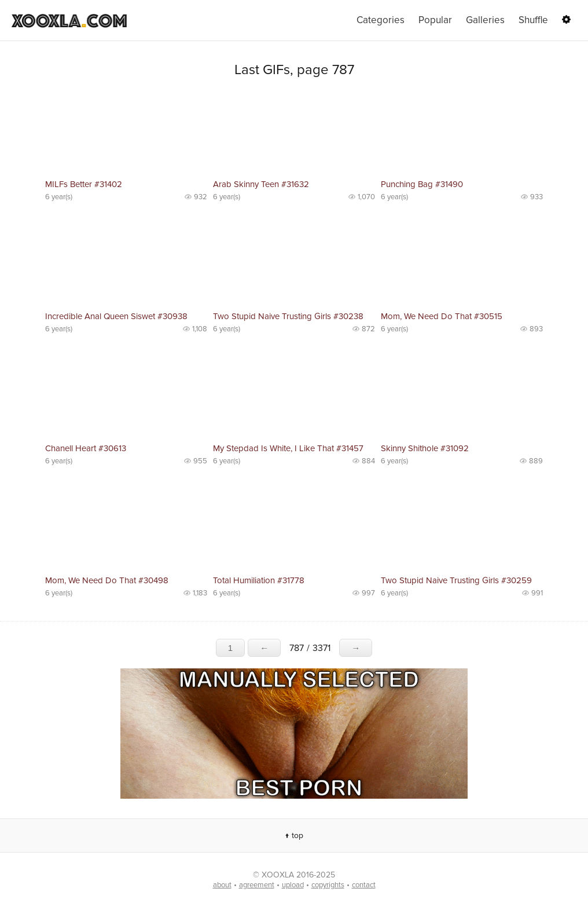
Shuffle (533, 20)
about (222, 885)
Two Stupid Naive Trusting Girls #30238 (288, 316)
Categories (381, 20)
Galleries (485, 20)
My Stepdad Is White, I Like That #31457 (288, 448)
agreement (257, 885)
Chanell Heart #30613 (86, 448)
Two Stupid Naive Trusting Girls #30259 (456, 580)
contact (364, 885)
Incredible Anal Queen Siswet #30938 (116, 316)
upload (293, 885)
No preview (126, 133)
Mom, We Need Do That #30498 (107, 580)
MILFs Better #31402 (84, 184)
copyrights (328, 885)
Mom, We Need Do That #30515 (442, 316)
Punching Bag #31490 (422, 184)
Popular (435, 20)
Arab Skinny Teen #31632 (261, 184)
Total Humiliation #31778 (259, 580)
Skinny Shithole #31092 (425, 448)
